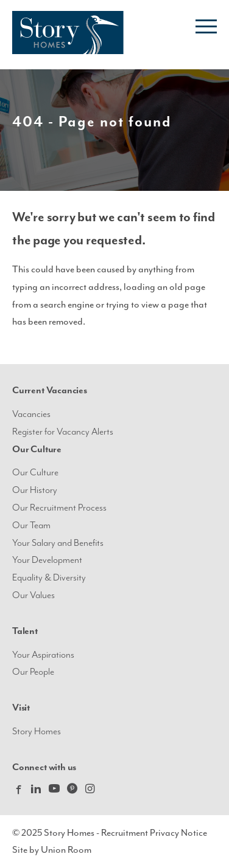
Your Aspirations (43, 655)
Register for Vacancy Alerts (63, 432)
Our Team (31, 525)
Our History (35, 490)
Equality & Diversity (49, 578)
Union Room (66, 850)
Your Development (47, 560)
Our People (33, 672)
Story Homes (37, 732)
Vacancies (31, 414)
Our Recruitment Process (59, 508)
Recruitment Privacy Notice (154, 833)
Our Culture (35, 473)
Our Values (33, 595)
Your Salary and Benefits (58, 543)
